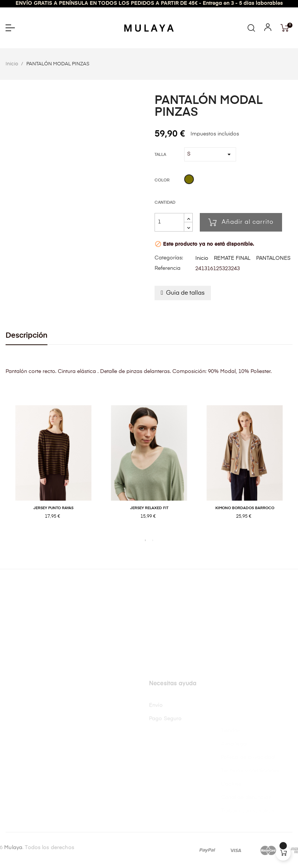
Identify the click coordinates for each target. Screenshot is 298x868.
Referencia (168, 268)
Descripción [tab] (27, 336)
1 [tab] (145, 540)
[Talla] (210, 154)
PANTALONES (273, 258)
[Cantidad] (169, 222)
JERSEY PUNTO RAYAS (53, 508)
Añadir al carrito (241, 222)
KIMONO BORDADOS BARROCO (245, 508)
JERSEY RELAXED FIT (149, 508)
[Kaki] (189, 180)
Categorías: (169, 258)
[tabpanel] (53, 470)
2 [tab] (153, 540)
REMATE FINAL (232, 258)
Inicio (202, 258)
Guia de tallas (185, 293)
